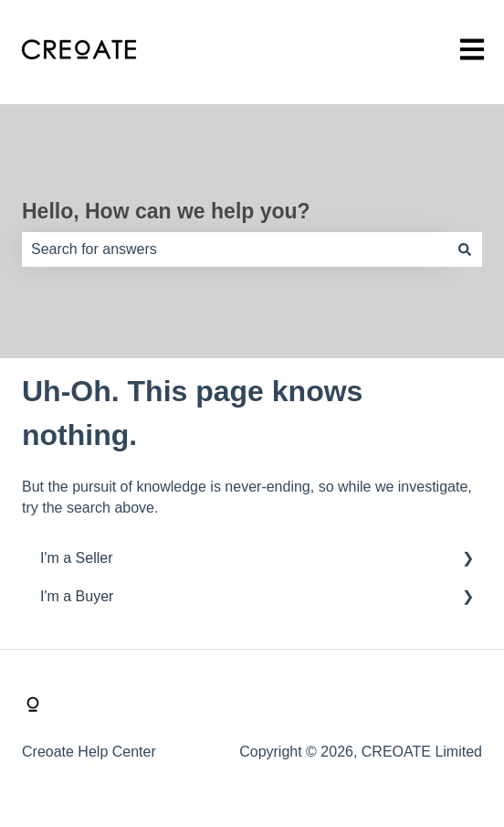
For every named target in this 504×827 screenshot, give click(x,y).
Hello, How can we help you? (166, 211)
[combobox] (235, 249)
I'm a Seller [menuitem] (77, 558)
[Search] (465, 249)
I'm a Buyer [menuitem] (77, 596)
